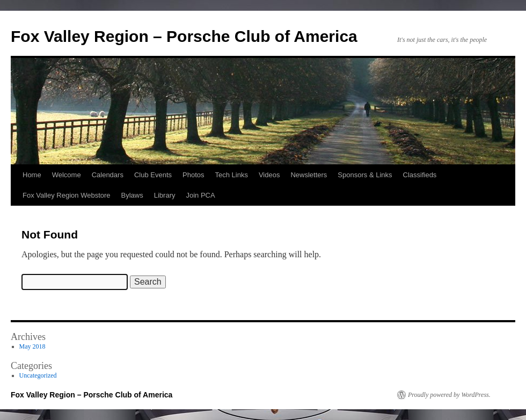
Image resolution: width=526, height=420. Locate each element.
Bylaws (132, 195)
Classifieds (420, 175)
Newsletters (309, 175)
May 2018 (32, 346)
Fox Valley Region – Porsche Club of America (184, 36)
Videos (269, 175)
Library (165, 195)
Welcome (67, 175)
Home (32, 175)
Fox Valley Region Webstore (67, 195)
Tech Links (231, 175)
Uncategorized (38, 375)
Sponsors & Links (365, 175)
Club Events (153, 175)
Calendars (108, 175)
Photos (193, 175)
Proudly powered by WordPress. (449, 395)
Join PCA (200, 195)
